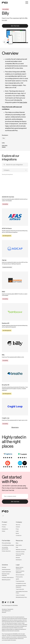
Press (17, 529)
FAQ (17, 547)
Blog (17, 543)
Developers (19, 560)
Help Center (23, 102)
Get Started (15, 26)
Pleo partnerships (6, 543)
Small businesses (6, 569)
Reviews (18, 558)
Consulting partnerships (8, 545)
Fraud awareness (20, 581)
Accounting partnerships (5, 548)
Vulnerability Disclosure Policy (22, 592)
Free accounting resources (20, 555)
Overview (4, 525)
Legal (17, 531)
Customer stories (20, 552)
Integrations (5, 529)
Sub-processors (20, 575)
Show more (15, 427)
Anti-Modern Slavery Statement (21, 586)
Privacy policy (19, 577)
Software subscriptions (8, 577)
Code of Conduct (20, 595)
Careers (18, 527)
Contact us (19, 535)
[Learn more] (15, 191)
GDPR (17, 579)
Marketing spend (6, 580)
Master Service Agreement (20, 568)
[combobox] (15, 170)
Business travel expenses (6, 575)
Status (4, 531)
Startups (4, 567)
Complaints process (21, 583)
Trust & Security (20, 589)
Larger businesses (6, 572)
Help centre (19, 545)
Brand (17, 533)
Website (4, 147)
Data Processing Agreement (20, 572)
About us (18, 525)
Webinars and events (21, 550)
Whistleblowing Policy (21, 597)
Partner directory (6, 551)
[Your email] (15, 496)
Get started (15, 502)
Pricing (4, 527)
